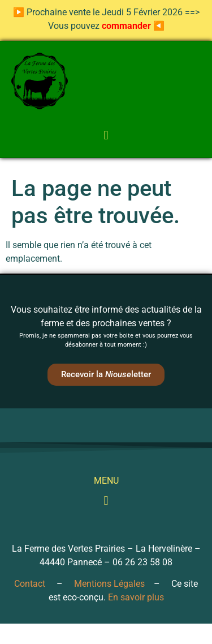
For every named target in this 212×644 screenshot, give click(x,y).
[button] (106, 135)
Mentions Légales (109, 584)
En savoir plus (136, 597)
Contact (30, 584)
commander (126, 26)
